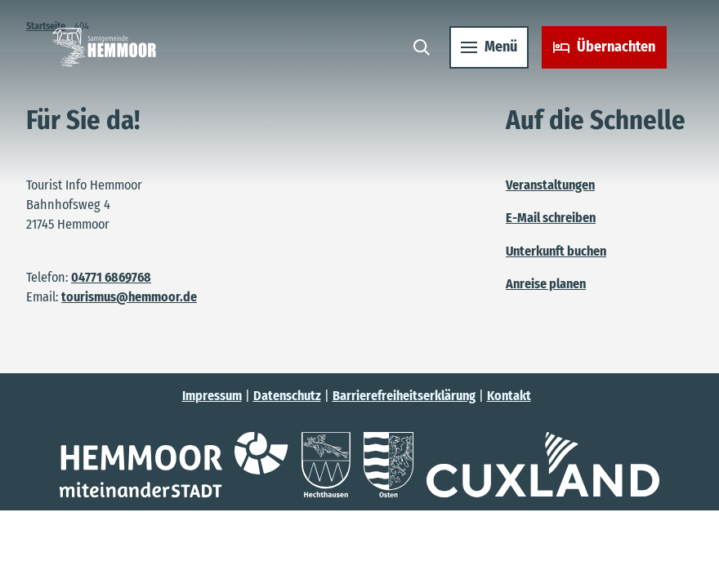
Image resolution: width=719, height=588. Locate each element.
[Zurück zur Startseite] (104, 47)
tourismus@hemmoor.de (129, 297)
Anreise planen (546, 284)
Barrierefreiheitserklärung (404, 396)
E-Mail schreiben (551, 218)
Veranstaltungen (550, 185)
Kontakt (509, 396)
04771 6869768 (111, 277)
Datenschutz (287, 396)
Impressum (212, 396)
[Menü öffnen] (489, 47)
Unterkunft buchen (556, 251)
